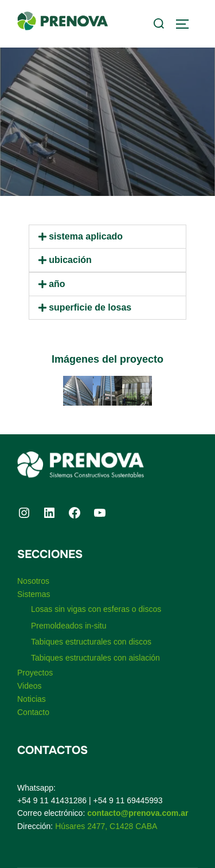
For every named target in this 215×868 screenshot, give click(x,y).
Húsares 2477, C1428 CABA (106, 826)
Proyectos (35, 673)
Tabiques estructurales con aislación (95, 658)
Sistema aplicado (86, 236)
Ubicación (70, 260)
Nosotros (33, 581)
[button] (107, 237)
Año (57, 284)
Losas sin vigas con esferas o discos (96, 609)
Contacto (33, 712)
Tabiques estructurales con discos (91, 642)
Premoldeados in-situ (69, 626)
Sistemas (34, 594)
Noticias (32, 699)
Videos (30, 686)
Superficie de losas (90, 307)
